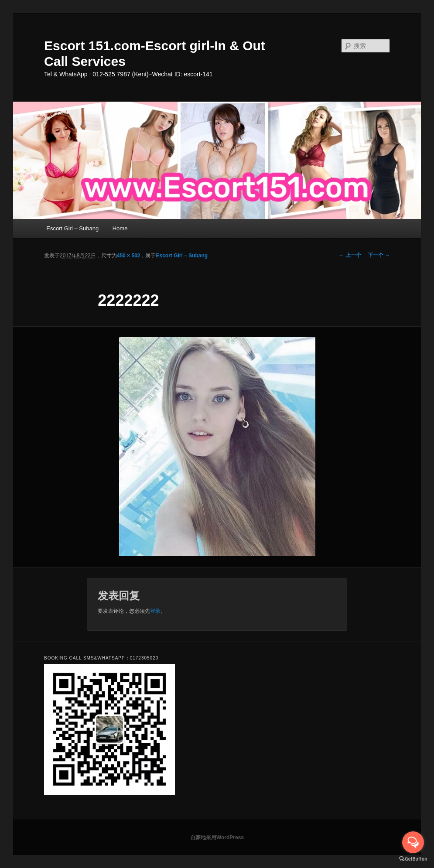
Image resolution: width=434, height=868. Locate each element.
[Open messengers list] (413, 842)
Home (120, 228)
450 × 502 (129, 256)
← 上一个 (350, 255)
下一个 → (379, 255)
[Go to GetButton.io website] (413, 859)
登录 (155, 611)
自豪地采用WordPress (217, 837)
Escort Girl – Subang (72, 228)
